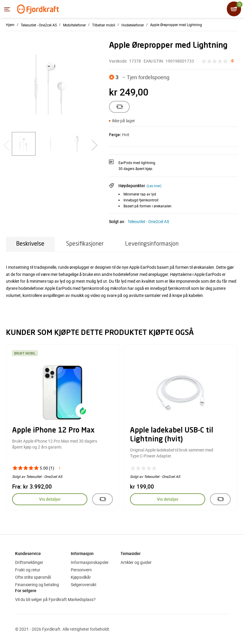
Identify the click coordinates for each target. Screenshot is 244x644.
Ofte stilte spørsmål (33, 577)
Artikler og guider (136, 562)
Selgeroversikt (84, 585)
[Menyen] (7, 9)
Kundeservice (28, 553)
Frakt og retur (28, 570)
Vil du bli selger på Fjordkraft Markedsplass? (55, 599)
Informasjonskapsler (90, 562)
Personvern (81, 570)
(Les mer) (154, 186)
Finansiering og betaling (37, 585)
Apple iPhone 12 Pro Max (53, 431)
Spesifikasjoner (85, 244)
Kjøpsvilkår (81, 577)
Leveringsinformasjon (152, 244)
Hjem (10, 25)
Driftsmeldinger (29, 562)
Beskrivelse (30, 244)
